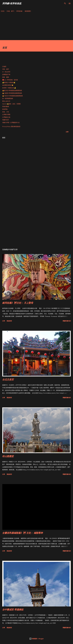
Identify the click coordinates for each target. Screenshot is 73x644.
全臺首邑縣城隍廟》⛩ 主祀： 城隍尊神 (23, 533)
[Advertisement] (36, 27)
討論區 (4, 66)
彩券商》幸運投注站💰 (9, 88)
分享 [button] (67, 132)
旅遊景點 (5, 109)
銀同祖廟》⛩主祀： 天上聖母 (18, 303)
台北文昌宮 (8, 379)
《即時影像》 (19, 11)
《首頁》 (3, 11)
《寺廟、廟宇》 (10, 11)
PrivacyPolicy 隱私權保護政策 (11, 126)
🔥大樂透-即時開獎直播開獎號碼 (12, 93)
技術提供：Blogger (36, 639)
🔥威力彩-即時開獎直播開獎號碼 (12, 90)
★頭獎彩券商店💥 (8, 85)
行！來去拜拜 (6, 72)
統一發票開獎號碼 (8, 98)
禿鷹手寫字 (6, 120)
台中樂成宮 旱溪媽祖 (13, 609)
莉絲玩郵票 (6, 106)
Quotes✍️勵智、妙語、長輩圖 (11, 104)
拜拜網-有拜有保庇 (12, 3)
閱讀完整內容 (67, 321)
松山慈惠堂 (8, 456)
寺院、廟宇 (6, 69)
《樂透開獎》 (28, 11)
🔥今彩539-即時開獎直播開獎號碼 (12, 96)
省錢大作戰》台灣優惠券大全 (11, 122)
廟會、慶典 (6, 77)
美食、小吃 (6, 112)
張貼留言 (9, 321)
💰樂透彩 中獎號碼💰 (9, 82)
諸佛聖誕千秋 (6, 74)
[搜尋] (65, 3)
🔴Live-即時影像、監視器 (10, 80)
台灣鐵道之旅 (6, 117)
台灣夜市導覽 (6, 114)
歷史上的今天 (6, 101)
